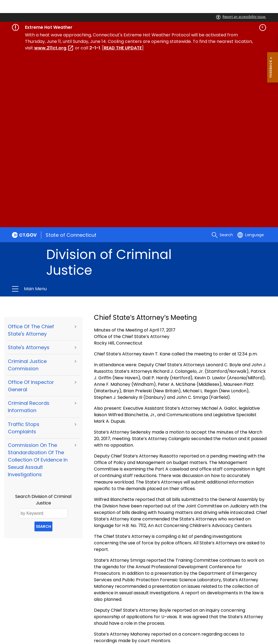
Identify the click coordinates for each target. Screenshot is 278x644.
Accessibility (99, 602)
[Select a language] (251, 61)
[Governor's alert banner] (139, 27)
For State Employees (39, 609)
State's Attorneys (29, 174)
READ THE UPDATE (123, 48)
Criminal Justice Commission (27, 191)
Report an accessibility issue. (241, 17)
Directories (129, 602)
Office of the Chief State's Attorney (31, 157)
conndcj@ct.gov (44, 577)
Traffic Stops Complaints (24, 254)
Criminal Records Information (29, 233)
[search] (222, 61)
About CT (49, 602)
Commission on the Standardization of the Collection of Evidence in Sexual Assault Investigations (38, 286)
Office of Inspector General (31, 212)
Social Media (160, 602)
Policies (72, 602)
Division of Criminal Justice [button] (81, 115)
